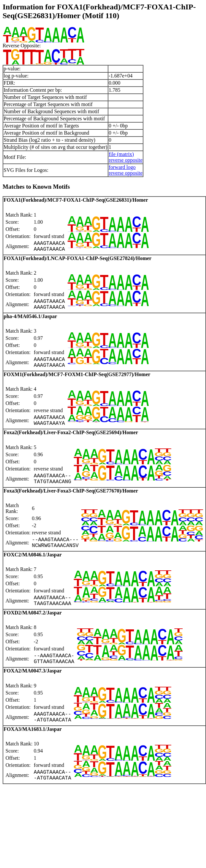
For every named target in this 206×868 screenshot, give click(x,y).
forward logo (122, 167)
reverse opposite (126, 160)
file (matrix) (121, 154)
